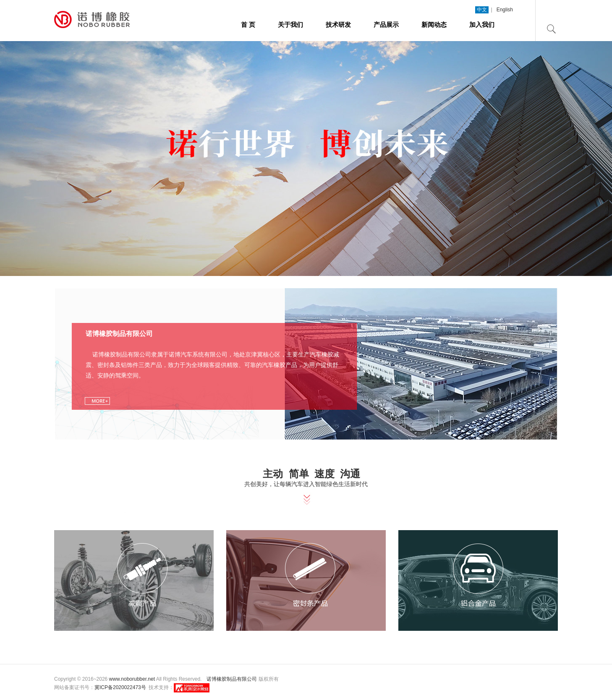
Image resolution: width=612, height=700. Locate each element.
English (505, 10)
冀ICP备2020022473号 (120, 687)
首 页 (248, 25)
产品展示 (386, 25)
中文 (482, 10)
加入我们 (482, 25)
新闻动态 (434, 25)
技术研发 (338, 25)
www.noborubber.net (132, 679)
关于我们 (290, 25)
